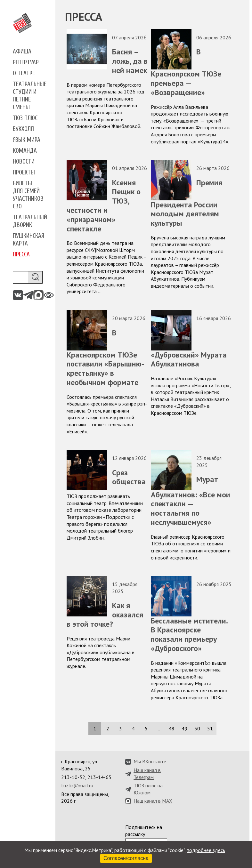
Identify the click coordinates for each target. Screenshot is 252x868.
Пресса (21, 254)
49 (184, 728)
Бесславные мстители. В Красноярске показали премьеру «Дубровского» (189, 635)
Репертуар (26, 62)
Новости (24, 162)
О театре (24, 73)
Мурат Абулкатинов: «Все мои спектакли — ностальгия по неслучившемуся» (191, 501)
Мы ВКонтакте (150, 761)
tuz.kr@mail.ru (77, 785)
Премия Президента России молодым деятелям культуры (186, 203)
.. (159, 728)
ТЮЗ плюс (25, 118)
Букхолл (23, 129)
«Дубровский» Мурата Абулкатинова (189, 359)
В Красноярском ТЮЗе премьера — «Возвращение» (186, 72)
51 (210, 728)
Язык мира (27, 140)
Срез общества (129, 477)
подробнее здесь (206, 850)
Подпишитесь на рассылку (144, 831)
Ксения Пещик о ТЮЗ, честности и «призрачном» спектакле (103, 206)
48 (172, 728)
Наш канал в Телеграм (147, 774)
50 (197, 728)
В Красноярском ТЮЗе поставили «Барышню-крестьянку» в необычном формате (105, 358)
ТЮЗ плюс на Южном (148, 789)
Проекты (24, 173)
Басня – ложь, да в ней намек (130, 61)
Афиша (22, 52)
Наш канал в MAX (153, 801)
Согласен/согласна (126, 858)
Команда (25, 151)
